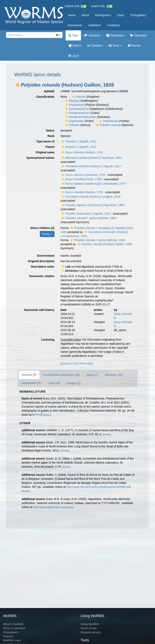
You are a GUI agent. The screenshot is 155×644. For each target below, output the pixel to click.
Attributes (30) (114, 375)
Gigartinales (74, 121)
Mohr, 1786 (81, 179)
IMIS (38, 415)
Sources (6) (29, 375)
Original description (41, 261)
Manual (134, 46)
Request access (91, 632)
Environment (46, 256)
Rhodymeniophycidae (80, 117)
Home (72, 15)
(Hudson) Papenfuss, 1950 (91, 158)
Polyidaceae (108, 121)
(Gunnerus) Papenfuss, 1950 (92, 205)
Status (50, 130)
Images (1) (74, 383)
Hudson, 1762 (82, 152)
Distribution (115, 35)
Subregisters (103, 15)
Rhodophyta (74, 105)
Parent (50, 147)
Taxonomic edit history (39, 310)
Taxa (73, 35)
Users (121, 15)
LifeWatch (94, 25)
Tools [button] (115, 46)
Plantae (79, 97)
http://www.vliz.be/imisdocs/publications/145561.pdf (98, 487)
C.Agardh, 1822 (79, 141)
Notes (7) (92, 375)
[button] (18, 85)
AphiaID (49, 91)
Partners (8, 636)
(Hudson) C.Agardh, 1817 (91, 166)
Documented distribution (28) (61, 375)
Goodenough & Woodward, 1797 (93, 184)
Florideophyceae (77, 113)
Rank (51, 136)
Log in (74, 56)
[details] (47, 415)
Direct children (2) (42, 228)
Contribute (113, 25)
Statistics (95, 46)
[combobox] (30, 35)
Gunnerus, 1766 (83, 175)
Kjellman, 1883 (88, 218)
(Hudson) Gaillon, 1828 (104, 244)
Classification (45, 97)
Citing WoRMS (90, 624)
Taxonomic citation (42, 276)
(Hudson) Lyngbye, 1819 (90, 197)
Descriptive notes (43, 267)
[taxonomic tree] (69, 363)
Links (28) (54, 383)
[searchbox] (29, 35)
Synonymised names (40, 158)
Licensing (48, 340)
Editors (75, 46)
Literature (92, 35)
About (85, 15)
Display (47, 234)
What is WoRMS (13, 624)
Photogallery (138, 15)
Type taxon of (45, 141)
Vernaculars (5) (31, 383)
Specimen (138, 35)
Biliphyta (72, 101)
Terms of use (89, 628)
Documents (75, 25)
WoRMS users (12, 640)
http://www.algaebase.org (49, 507)
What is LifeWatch (14, 628)
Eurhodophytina (76, 109)
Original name (45, 152)
